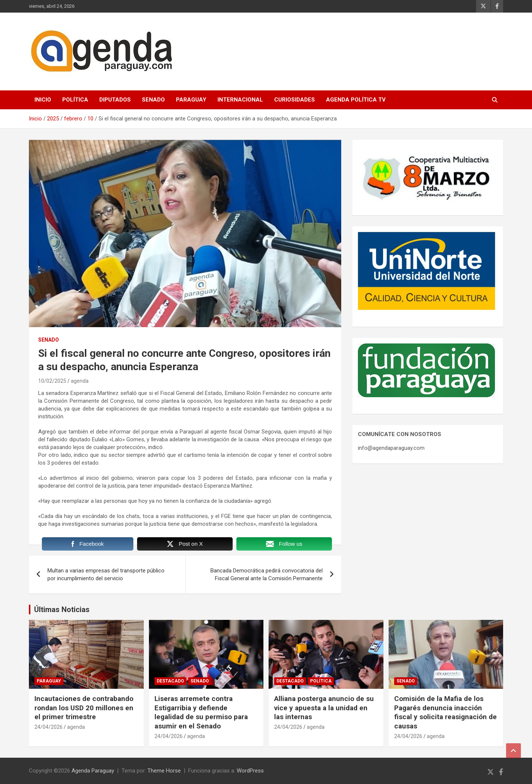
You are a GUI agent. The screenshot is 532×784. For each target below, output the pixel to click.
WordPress (250, 771)
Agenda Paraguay (93, 771)
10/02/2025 (52, 381)
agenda (80, 381)
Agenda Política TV (356, 100)
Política (75, 100)
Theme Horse (164, 771)
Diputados (115, 100)
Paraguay (191, 100)
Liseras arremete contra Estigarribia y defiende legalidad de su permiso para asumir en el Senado (201, 712)
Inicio (43, 100)
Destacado (170, 681)
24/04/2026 (49, 727)
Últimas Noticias (62, 609)
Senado (153, 100)
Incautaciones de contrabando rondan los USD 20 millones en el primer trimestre (84, 708)
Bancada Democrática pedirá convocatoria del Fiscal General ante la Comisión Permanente (267, 574)
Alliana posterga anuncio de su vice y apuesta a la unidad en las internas (324, 708)
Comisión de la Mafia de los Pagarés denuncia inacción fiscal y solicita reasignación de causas (445, 712)
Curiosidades (295, 100)
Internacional (240, 100)
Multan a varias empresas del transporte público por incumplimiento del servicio (106, 574)
